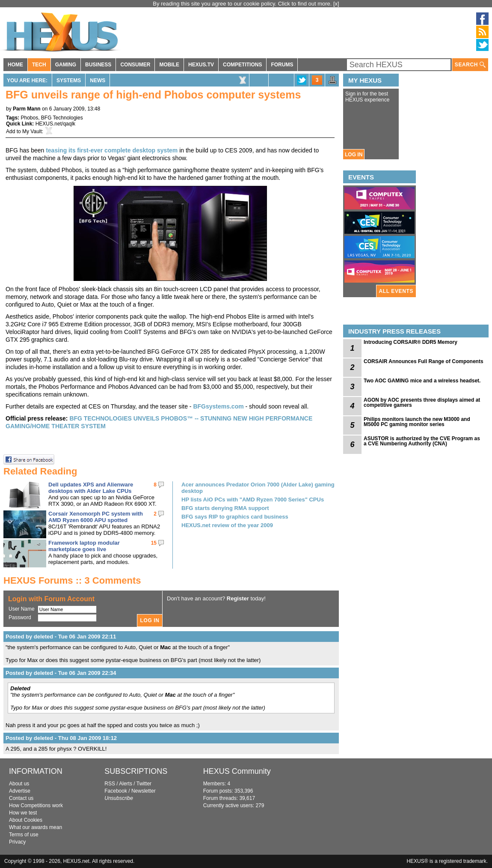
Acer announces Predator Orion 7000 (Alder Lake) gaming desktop (258, 488)
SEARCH (470, 65)
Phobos (29, 118)
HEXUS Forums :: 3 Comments (72, 580)
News (98, 81)
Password (20, 617)
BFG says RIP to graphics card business (235, 517)
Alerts (126, 784)
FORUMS (282, 65)
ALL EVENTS (396, 291)
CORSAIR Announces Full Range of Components (424, 361)
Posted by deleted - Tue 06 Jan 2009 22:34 (61, 673)
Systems (69, 81)
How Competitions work (36, 805)
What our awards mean (36, 827)
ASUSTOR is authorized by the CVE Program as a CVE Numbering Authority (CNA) (422, 441)
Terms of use (24, 835)
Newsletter (144, 791)
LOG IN (354, 155)
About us (19, 784)
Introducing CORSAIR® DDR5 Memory (410, 342)
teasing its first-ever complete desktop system (112, 150)
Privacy (17, 842)
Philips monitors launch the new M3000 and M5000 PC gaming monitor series (417, 422)
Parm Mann (27, 109)
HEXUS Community (237, 771)
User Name (22, 609)
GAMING (66, 65)
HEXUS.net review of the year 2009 (227, 525)
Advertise (20, 791)
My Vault (32, 131)
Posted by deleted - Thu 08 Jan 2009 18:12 (61, 738)
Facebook (116, 791)
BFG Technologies (62, 118)
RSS (110, 784)
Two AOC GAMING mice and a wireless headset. (422, 381)
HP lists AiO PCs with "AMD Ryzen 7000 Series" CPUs (253, 500)
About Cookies (26, 820)
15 (154, 543)
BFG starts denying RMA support (225, 508)
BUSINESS (98, 65)
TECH (39, 65)
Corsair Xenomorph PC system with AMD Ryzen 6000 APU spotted (96, 517)
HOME (15, 65)
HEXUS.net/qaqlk (55, 124)
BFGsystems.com (218, 406)
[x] (336, 4)
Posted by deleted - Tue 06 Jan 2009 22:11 (61, 637)
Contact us (21, 798)
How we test (23, 813)
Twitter (144, 784)
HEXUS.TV (201, 65)
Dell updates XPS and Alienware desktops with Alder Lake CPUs (91, 488)
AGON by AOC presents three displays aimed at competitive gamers (422, 403)
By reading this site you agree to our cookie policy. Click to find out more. (243, 4)
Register (238, 598)
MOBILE (169, 65)
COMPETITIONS (242, 65)
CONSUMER (135, 65)
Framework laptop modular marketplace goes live (84, 546)
